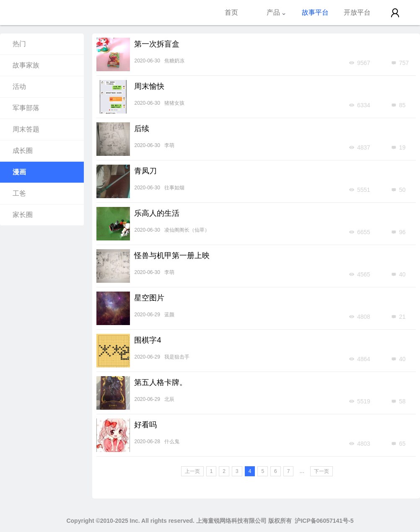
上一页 (192, 471)
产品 (276, 12)
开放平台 (357, 12)
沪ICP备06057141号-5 (324, 521)
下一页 (321, 471)
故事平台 (315, 12)
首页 (231, 12)
